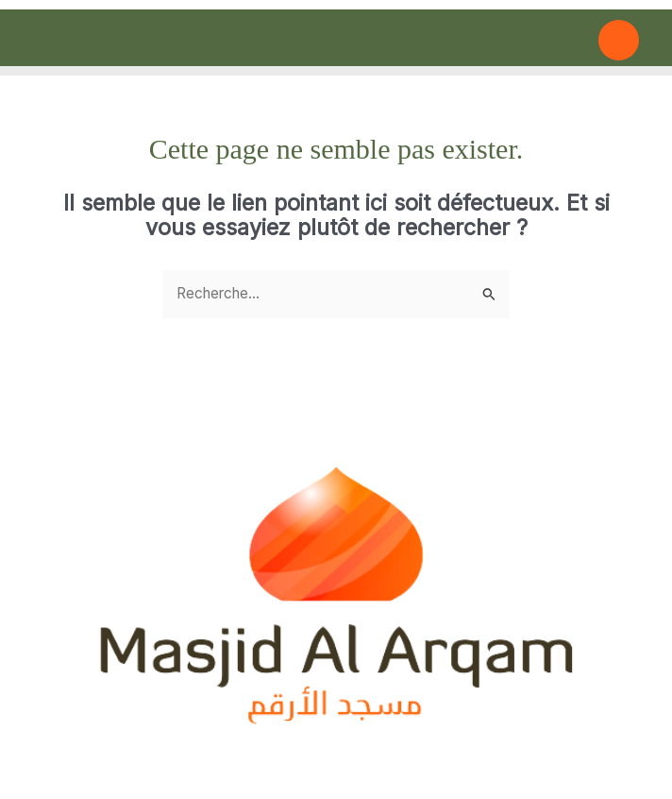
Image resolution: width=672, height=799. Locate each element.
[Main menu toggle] (619, 40)
